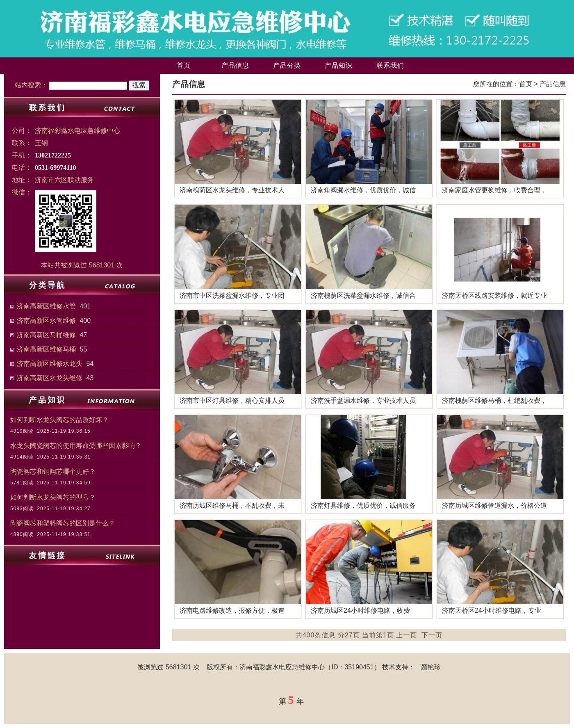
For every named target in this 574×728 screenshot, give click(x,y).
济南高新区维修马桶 (46, 349)
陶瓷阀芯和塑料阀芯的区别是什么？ (63, 523)
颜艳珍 (431, 667)
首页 (184, 65)
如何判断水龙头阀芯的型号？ (53, 497)
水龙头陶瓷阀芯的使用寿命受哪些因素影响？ (76, 446)
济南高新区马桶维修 (46, 335)
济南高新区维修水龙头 (50, 364)
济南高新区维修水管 (46, 306)
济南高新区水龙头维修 (50, 378)
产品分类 (287, 65)
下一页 (432, 635)
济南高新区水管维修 (46, 321)
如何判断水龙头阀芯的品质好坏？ (59, 420)
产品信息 (235, 65)
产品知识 (339, 65)
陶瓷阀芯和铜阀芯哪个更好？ (53, 471)
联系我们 (390, 65)
